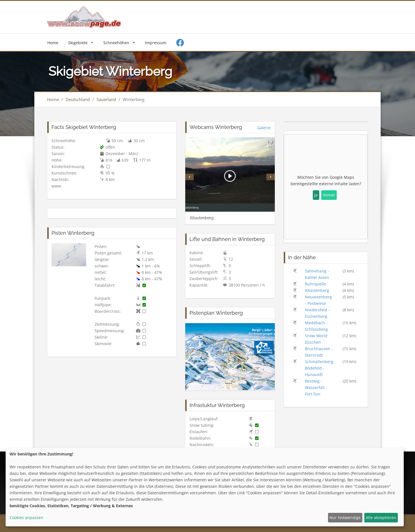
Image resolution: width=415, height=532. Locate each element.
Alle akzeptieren (381, 518)
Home (53, 43)
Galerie (264, 128)
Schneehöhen (116, 43)
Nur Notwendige (345, 518)
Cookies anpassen (26, 518)
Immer (329, 195)
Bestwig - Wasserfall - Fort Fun (316, 387)
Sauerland (106, 99)
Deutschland (78, 99)
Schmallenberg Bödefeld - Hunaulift (319, 368)
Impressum (156, 43)
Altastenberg (317, 290)
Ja (316, 195)
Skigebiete (78, 43)
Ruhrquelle (315, 284)
